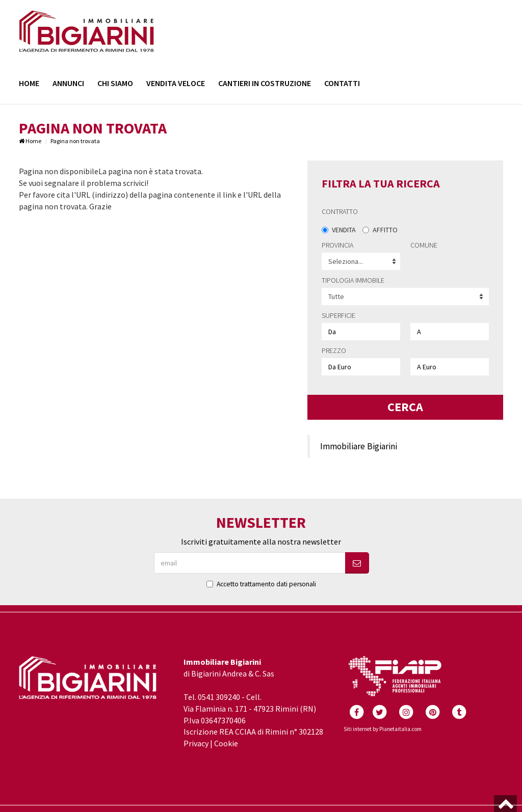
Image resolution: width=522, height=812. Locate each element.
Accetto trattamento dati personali (266, 584)
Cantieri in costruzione (265, 83)
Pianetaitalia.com (400, 729)
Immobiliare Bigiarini (359, 446)
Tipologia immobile (353, 280)
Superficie (338, 315)
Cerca (405, 407)
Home (29, 83)
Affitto (380, 230)
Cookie (226, 743)
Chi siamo (115, 83)
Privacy (196, 743)
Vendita (339, 230)
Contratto (340, 211)
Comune (424, 245)
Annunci (68, 83)
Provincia (337, 245)
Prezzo (334, 350)
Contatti (342, 83)
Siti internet (358, 729)
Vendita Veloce (176, 83)
